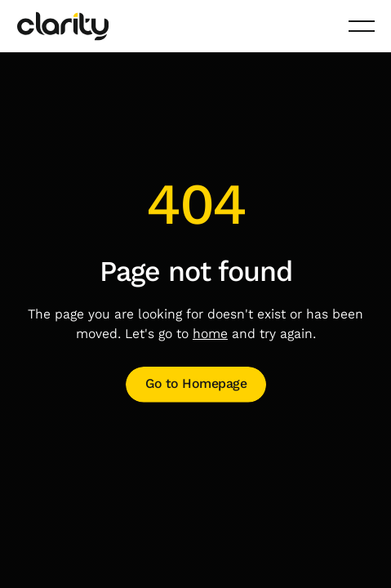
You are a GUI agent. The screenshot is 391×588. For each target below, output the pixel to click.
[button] (361, 26)
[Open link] (195, 385)
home (210, 334)
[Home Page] (63, 26)
